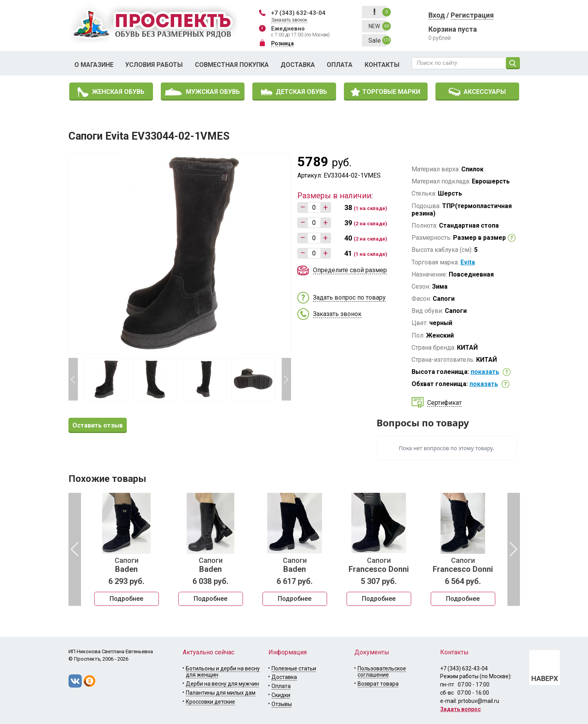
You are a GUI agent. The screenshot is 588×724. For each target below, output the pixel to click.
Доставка (298, 65)
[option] (127, 550)
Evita (468, 262)
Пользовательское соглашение (382, 672)
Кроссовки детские (210, 702)
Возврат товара (378, 684)
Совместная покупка (232, 65)
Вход (437, 15)
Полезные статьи (294, 668)
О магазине (94, 65)
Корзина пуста (453, 29)
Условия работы (154, 65)
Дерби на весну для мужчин (222, 684)
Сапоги (127, 565)
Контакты (382, 65)
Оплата (340, 65)
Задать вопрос (460, 709)
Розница (282, 43)
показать (485, 372)
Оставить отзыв (98, 425)
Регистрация (472, 15)
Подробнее (126, 599)
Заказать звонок (289, 20)
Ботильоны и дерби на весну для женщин (223, 672)
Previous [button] (73, 379)
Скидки (281, 695)
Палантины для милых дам (221, 693)
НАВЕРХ (545, 678)
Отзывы (282, 704)
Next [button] (286, 379)
